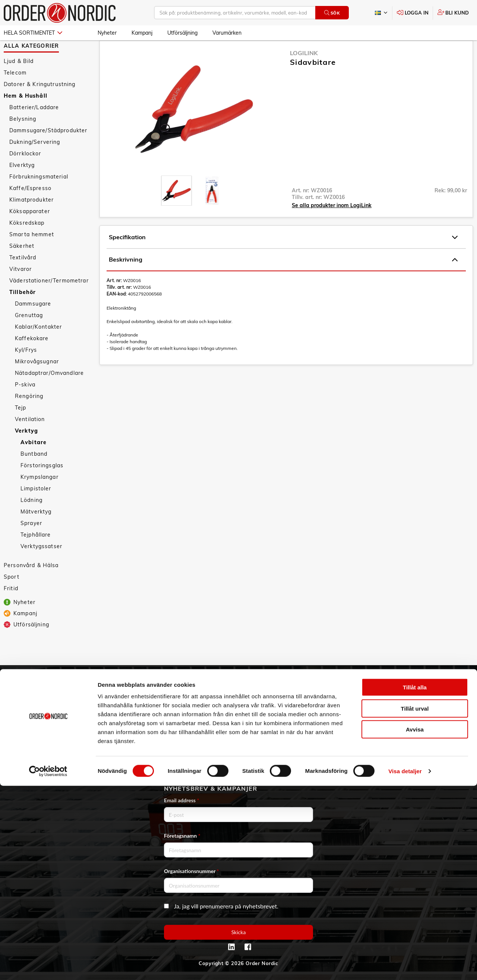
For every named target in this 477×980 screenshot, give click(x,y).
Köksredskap (27, 244)
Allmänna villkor (179, 695)
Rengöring (29, 418)
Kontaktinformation (422, 716)
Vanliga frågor (176, 705)
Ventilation (30, 441)
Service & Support (182, 716)
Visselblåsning (57, 737)
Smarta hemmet (32, 256)
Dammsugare (33, 325)
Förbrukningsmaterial (39, 198)
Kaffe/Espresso (30, 210)
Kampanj (142, 33)
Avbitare (34, 464)
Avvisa (415, 924)
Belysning (23, 140)
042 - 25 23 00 (439, 695)
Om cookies (172, 768)
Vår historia (53, 716)
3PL (43, 695)
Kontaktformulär (418, 726)
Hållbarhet (52, 726)
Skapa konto (293, 695)
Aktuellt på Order (61, 758)
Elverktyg (22, 187)
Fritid (11, 610)
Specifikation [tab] (283, 259)
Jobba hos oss (56, 747)
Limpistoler (36, 510)
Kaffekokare (32, 360)
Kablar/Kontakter (38, 348)
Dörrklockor (25, 175)
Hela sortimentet (33, 33)
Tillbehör (23, 314)
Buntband (34, 475)
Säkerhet (22, 268)
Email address (181, 800)
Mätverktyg (36, 533)
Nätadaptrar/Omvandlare (49, 395)
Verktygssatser (41, 568)
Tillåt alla (415, 881)
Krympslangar (40, 499)
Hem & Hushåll (26, 117)
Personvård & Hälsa (31, 587)
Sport (12, 598)
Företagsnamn (182, 836)
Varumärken (227, 33)
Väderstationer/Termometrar (49, 302)
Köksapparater (30, 233)
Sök (332, 13)
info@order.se (432, 705)
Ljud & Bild (19, 83)
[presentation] (176, 212)
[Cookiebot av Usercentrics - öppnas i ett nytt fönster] (48, 965)
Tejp (21, 429)
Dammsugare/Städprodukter (48, 152)
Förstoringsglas (42, 487)
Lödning (31, 522)
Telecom (15, 94)
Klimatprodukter (31, 221)
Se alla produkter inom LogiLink (332, 227)
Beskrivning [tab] (283, 281)
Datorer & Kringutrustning (40, 106)
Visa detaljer (405, 965)
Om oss (48, 705)
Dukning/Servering (35, 164)
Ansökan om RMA (181, 726)
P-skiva (25, 406)
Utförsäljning (182, 33)
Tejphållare (36, 556)
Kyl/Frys (26, 372)
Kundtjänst (178, 682)
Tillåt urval (415, 903)
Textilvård (23, 279)
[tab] (176, 212)
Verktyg (26, 452)
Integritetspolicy (179, 758)
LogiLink (304, 75)
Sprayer (31, 545)
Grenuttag (29, 337)
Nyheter (107, 33)
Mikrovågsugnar (37, 383)
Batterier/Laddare (34, 129)
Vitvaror (20, 291)
